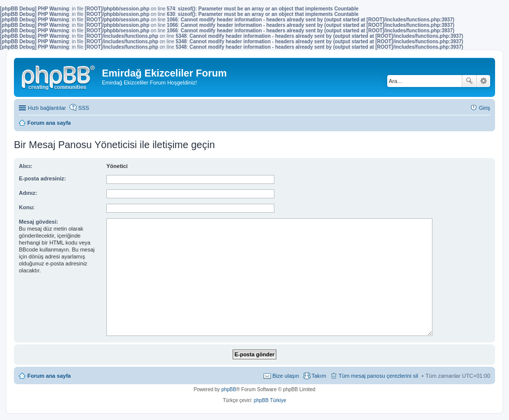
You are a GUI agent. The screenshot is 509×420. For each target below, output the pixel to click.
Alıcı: (26, 166)
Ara (469, 81)
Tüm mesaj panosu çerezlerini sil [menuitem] (378, 376)
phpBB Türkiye (270, 400)
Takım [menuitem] (319, 376)
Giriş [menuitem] (484, 108)
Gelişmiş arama (483, 81)
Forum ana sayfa (49, 376)
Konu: (27, 207)
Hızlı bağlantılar (47, 108)
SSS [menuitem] (84, 108)
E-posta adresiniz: (42, 178)
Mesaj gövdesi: (39, 222)
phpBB (229, 389)
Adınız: (28, 193)
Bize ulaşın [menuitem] (286, 376)
